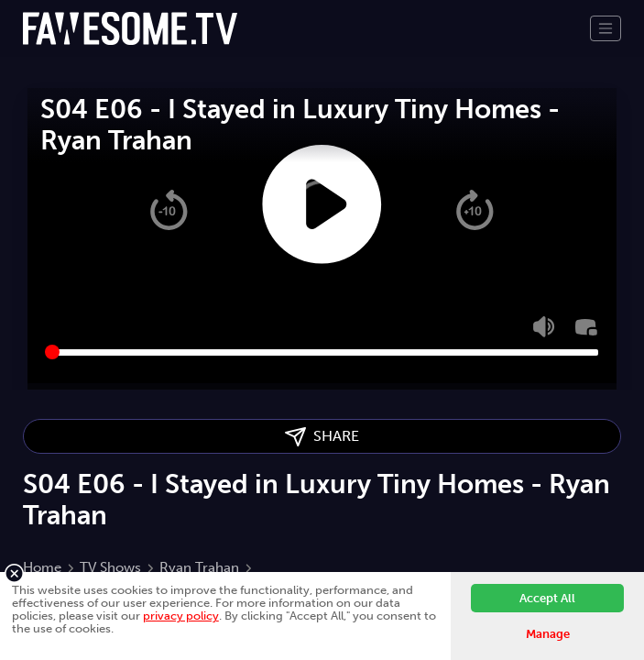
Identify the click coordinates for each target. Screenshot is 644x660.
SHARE (322, 437)
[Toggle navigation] (606, 28)
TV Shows (110, 567)
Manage (548, 634)
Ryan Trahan (199, 567)
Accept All (547, 598)
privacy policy (181, 616)
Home (42, 567)
